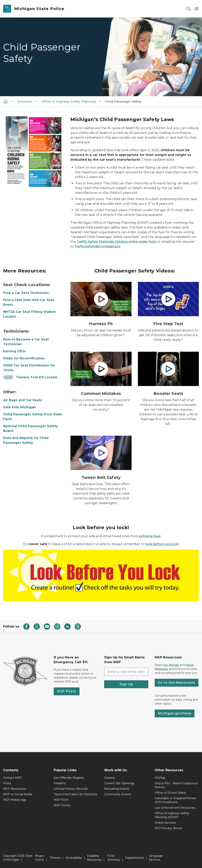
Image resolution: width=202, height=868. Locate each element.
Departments (134, 858)
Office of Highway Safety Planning (68, 102)
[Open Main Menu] (196, 9)
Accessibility (74, 858)
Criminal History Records (71, 789)
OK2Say (160, 778)
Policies (55, 858)
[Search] (189, 9)
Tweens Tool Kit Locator (37, 377)
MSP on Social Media (18, 794)
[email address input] (126, 672)
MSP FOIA (61, 800)
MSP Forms (62, 805)
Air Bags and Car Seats (23, 400)
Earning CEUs (14, 351)
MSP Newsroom (15, 789)
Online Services (165, 823)
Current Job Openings (119, 783)
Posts (7, 783)
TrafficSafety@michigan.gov (97, 246)
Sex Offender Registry (69, 778)
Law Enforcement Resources (175, 808)
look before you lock (162, 544)
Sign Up (126, 684)
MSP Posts (67, 691)
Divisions (25, 102)
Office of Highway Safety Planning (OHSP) (172, 815)
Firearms (60, 783)
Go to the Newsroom (177, 683)
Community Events (118, 794)
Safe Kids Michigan (20, 407)
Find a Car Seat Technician (26, 293)
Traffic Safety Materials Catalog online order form (117, 242)
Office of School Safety (171, 793)
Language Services (156, 858)
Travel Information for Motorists (75, 794)
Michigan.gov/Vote (175, 713)
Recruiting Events (117, 789)
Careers (109, 778)
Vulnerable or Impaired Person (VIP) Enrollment (176, 800)
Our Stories (171, 665)
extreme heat (150, 536)
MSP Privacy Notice (168, 828)
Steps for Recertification (24, 358)
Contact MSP (12, 778)
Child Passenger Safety (123, 102)
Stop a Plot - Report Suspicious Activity (176, 785)
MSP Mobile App (15, 800)
